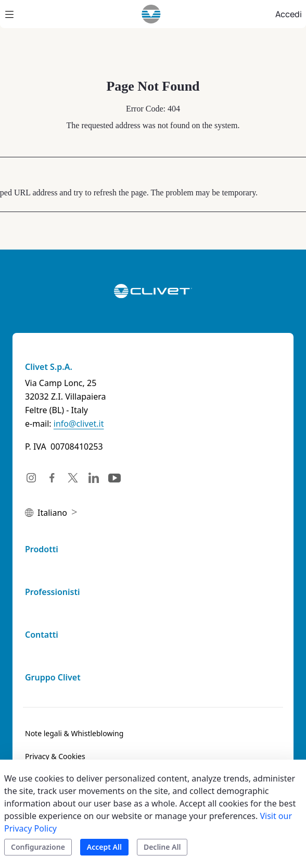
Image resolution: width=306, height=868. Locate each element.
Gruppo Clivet (53, 677)
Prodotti (42, 549)
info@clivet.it (79, 424)
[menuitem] (74, 734)
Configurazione (38, 847)
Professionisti (52, 592)
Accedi (289, 14)
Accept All (104, 847)
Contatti (42, 635)
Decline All (162, 847)
